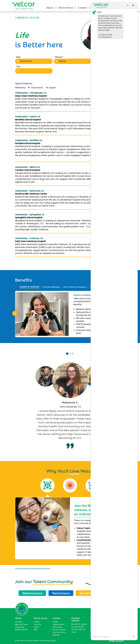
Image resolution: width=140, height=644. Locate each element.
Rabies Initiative (21, 630)
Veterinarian (35, 61)
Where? (59, 57)
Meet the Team (21, 624)
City (18, 67)
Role (18, 57)
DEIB (35, 630)
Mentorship (57, 627)
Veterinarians (32, 593)
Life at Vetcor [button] (66, 8)
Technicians (61, 593)
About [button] (50, 8)
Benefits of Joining (79, 624)
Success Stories (59, 630)
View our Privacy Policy (48, 641)
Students (86, 593)
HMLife (36, 627)
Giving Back (20, 627)
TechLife (37, 624)
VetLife (37, 622)
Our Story (19, 622)
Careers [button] (82, 8)
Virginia (73, 61)
